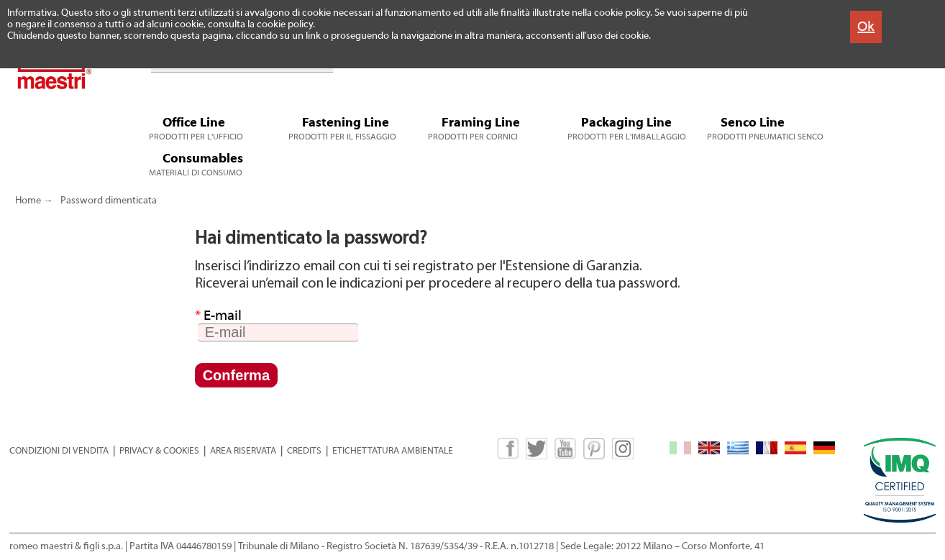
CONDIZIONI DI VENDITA (59, 450)
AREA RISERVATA (243, 450)
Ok (866, 26)
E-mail (218, 315)
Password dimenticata (109, 201)
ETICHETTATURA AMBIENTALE (393, 450)
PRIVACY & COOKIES (159, 450)
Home (28, 201)
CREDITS (304, 450)
